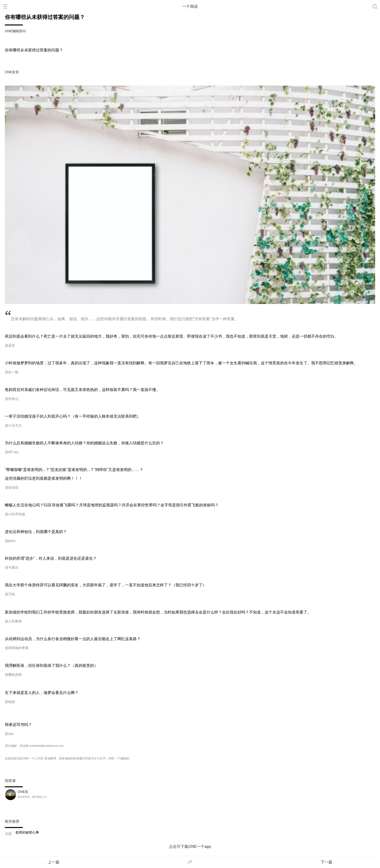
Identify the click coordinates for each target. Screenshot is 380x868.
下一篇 (326, 862)
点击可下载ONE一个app (190, 847)
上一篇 (54, 862)
